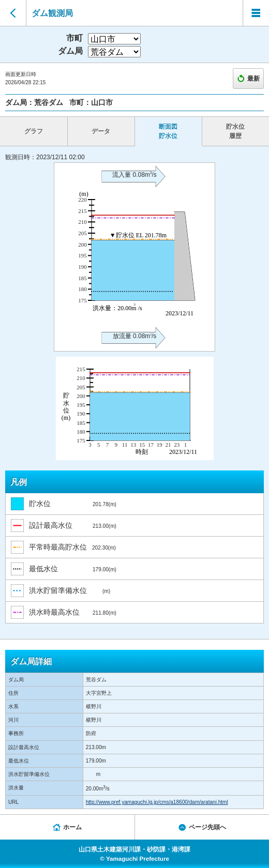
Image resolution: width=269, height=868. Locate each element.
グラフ (34, 131)
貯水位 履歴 (235, 131)
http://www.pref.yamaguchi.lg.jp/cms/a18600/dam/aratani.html (157, 802)
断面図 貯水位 (168, 131)
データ (101, 131)
